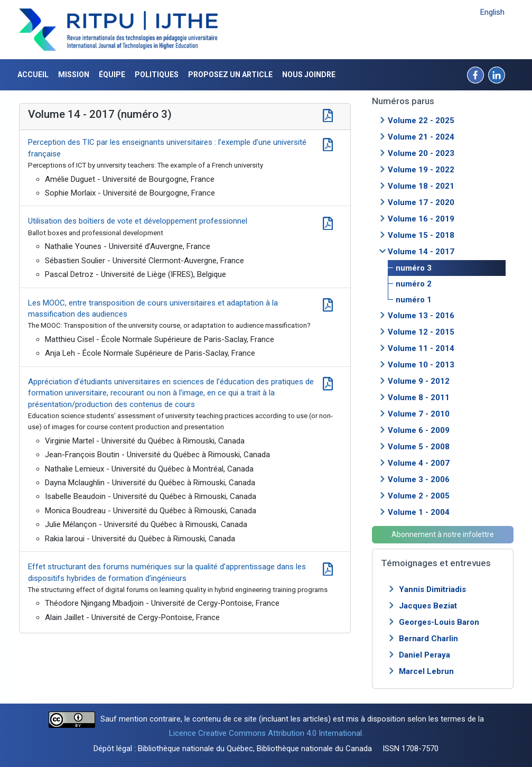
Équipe (112, 75)
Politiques (157, 75)
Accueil (33, 75)
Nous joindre (309, 75)
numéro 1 (414, 300)
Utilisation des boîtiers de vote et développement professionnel (138, 221)
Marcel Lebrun (426, 671)
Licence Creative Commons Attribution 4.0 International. (266, 733)
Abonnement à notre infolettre (443, 534)
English (492, 12)
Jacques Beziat (428, 606)
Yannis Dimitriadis (432, 589)
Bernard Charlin (428, 639)
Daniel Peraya (424, 655)
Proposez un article (230, 75)
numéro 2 (414, 284)
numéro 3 (414, 268)
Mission (74, 75)
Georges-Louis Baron (439, 622)
